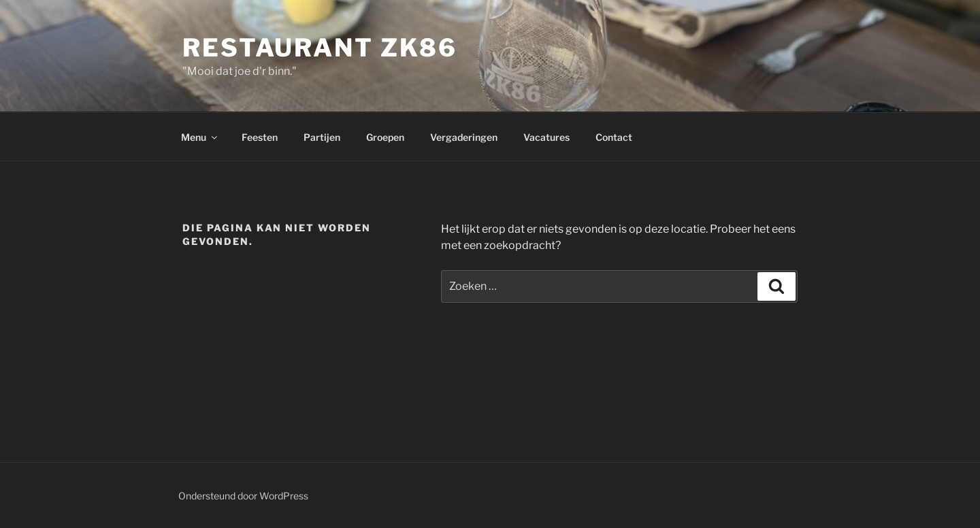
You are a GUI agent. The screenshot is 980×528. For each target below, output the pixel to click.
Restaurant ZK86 (320, 48)
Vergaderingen (464, 137)
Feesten (260, 137)
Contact (614, 137)
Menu (200, 137)
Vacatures (546, 137)
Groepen (385, 137)
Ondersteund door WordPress (243, 496)
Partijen (322, 137)
